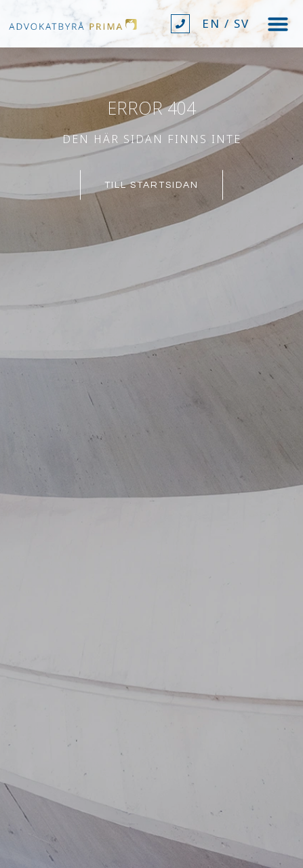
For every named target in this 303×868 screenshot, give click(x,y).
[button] (278, 24)
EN (211, 23)
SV (242, 23)
